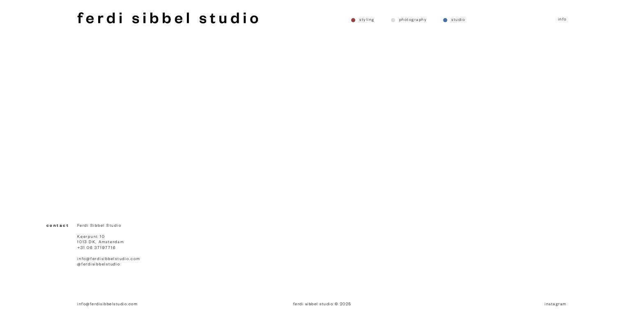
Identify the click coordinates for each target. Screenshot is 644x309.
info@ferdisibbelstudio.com (109, 259)
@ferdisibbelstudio (99, 265)
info (562, 20)
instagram (556, 305)
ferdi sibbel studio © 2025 (322, 305)
